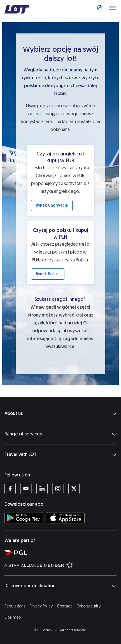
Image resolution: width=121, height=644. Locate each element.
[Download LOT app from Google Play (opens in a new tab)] (23, 518)
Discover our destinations (61, 586)
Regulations (15, 606)
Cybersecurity (89, 606)
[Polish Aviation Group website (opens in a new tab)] (62, 552)
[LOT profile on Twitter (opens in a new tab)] (74, 489)
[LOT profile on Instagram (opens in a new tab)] (58, 489)
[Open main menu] (112, 9)
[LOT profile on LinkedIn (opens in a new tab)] (42, 489)
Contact (65, 606)
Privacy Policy (41, 606)
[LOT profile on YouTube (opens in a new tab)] (26, 489)
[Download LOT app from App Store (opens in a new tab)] (66, 518)
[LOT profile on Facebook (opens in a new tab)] (10, 489)
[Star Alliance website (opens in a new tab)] (62, 565)
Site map (13, 617)
